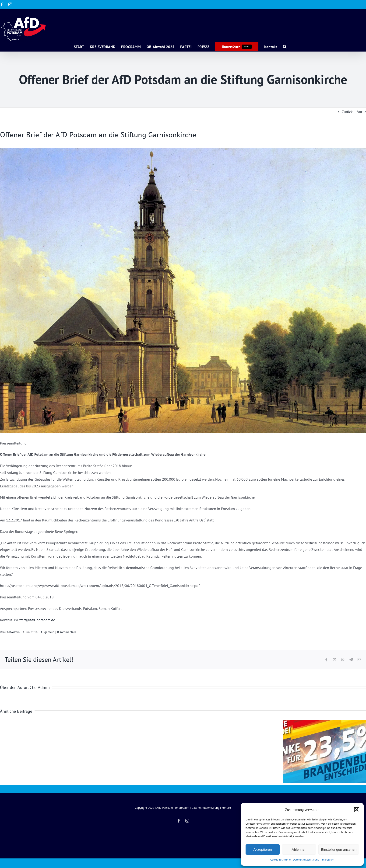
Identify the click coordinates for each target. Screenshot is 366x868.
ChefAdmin (12, 632)
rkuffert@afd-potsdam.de (35, 620)
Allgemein (47, 632)
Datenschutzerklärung (306, 859)
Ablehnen (299, 849)
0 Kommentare (67, 632)
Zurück (347, 112)
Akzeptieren (262, 849)
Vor (360, 112)
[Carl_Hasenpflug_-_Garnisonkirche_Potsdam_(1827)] (183, 290)
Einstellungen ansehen (339, 849)
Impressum (328, 859)
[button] (357, 810)
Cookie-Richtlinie (280, 859)
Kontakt (226, 808)
